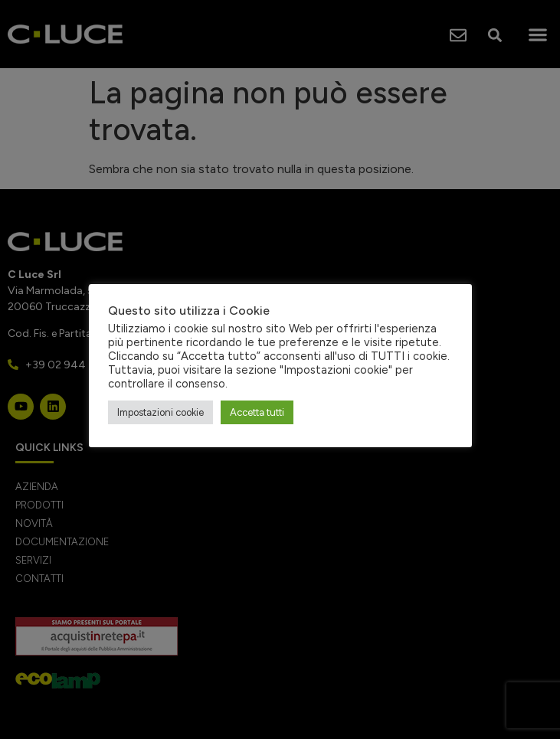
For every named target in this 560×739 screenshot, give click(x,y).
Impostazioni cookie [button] (160, 412)
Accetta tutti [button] (257, 412)
